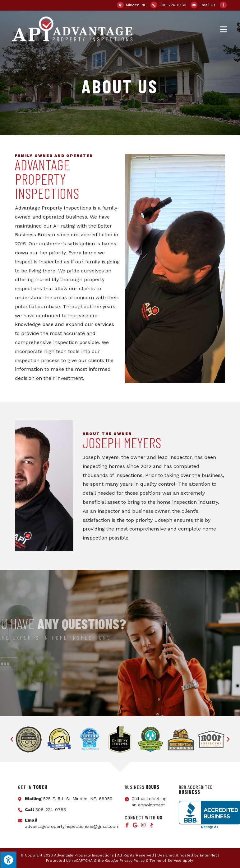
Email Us (208, 5)
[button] (12, 739)
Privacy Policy (132, 861)
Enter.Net (208, 855)
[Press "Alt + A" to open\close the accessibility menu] (8, 860)
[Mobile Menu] (224, 29)
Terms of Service (166, 861)
